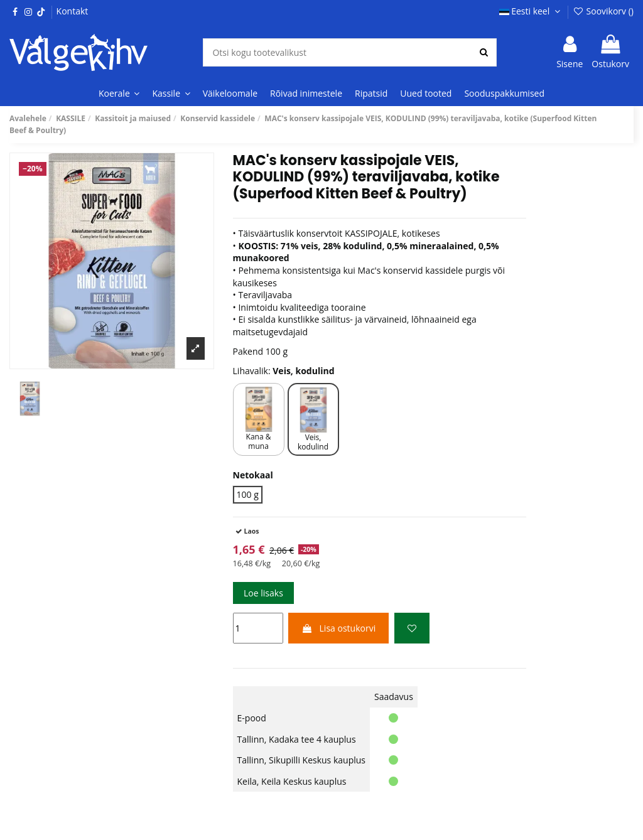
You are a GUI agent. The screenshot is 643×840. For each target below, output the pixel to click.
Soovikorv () (603, 11)
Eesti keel (531, 11)
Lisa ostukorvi (338, 628)
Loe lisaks (263, 593)
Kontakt (73, 11)
